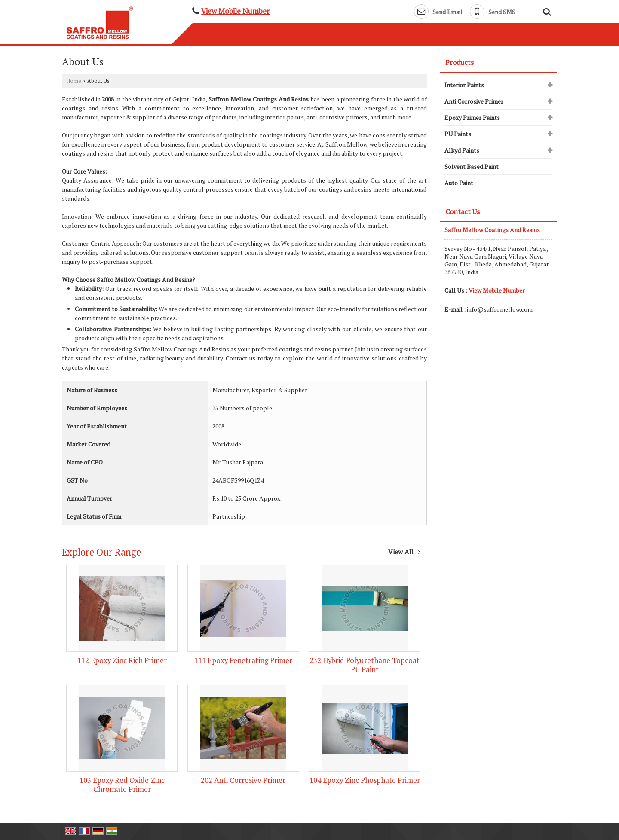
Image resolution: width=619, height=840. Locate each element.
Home (74, 81)
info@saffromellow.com (500, 309)
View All (404, 552)
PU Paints (458, 134)
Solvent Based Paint (472, 166)
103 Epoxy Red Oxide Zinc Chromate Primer (122, 785)
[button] (235, 11)
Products (460, 62)
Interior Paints (464, 85)
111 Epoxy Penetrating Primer (243, 660)
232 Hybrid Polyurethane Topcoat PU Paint (365, 665)
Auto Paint (459, 183)
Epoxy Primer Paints (472, 118)
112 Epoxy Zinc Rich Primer (122, 660)
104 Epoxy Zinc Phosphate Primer (365, 780)
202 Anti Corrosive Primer (243, 780)
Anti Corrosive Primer (474, 101)
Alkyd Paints (462, 150)
